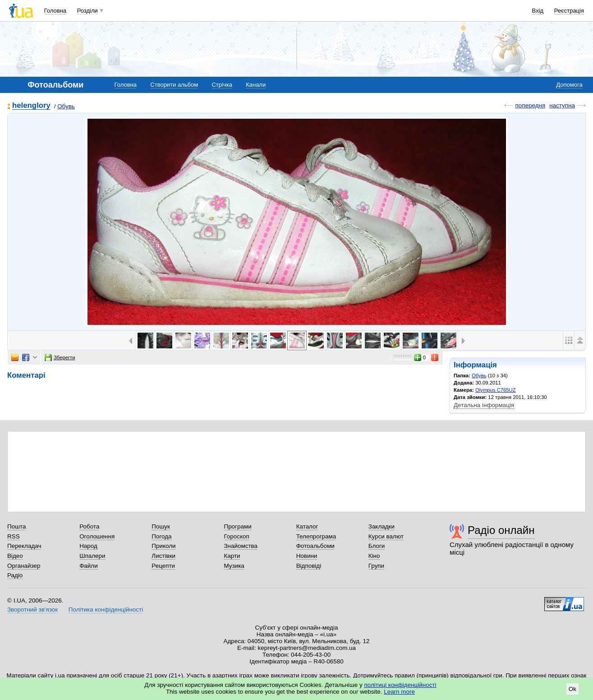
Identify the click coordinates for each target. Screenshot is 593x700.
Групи (376, 566)
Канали (256, 85)
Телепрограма (316, 536)
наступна (562, 105)
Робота (89, 526)
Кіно (374, 556)
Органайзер (24, 566)
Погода (161, 536)
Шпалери (92, 556)
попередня (530, 105)
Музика (234, 566)
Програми (237, 526)
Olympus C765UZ (496, 390)
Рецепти (163, 566)
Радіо (15, 575)
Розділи (87, 11)
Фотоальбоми (315, 546)
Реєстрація (569, 11)
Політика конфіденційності (106, 610)
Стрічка (222, 85)
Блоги (377, 546)
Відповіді (309, 566)
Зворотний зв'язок (32, 610)
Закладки (382, 526)
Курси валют (386, 536)
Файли (89, 566)
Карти (232, 556)
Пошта (16, 526)
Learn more (399, 692)
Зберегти (60, 357)
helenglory (31, 106)
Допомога (569, 85)
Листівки (163, 556)
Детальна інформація (484, 405)
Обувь (66, 106)
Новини (307, 556)
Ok (572, 689)
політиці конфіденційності (400, 685)
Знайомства (241, 546)
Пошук (161, 526)
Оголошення (97, 536)
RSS (14, 536)
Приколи (163, 546)
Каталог (307, 526)
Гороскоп (236, 536)
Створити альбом (174, 85)
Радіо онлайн (501, 530)
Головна (55, 11)
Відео (15, 556)
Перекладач (24, 546)
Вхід (538, 11)
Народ (88, 546)
